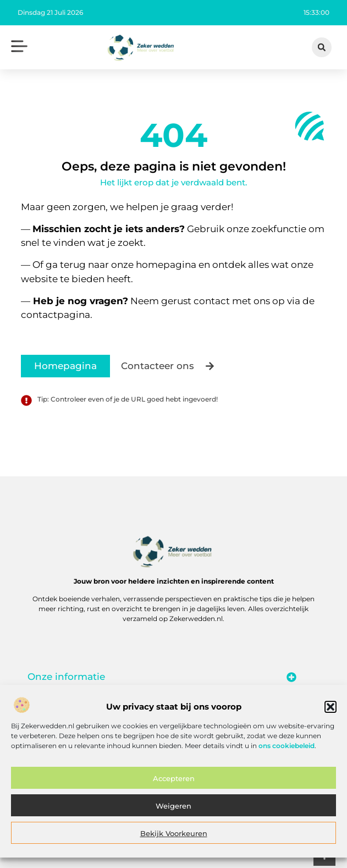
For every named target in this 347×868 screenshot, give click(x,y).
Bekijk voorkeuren (174, 838)
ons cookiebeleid (287, 751)
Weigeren (173, 811)
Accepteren (174, 783)
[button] (331, 712)
